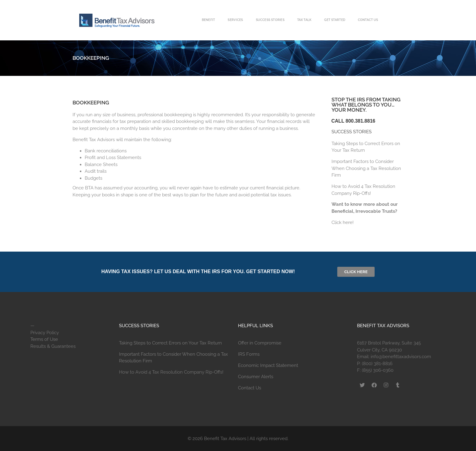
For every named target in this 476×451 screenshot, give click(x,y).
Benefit (209, 20)
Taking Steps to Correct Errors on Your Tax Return (170, 343)
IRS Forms (249, 354)
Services (235, 20)
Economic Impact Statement (268, 365)
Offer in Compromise (260, 343)
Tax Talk (304, 20)
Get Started (335, 20)
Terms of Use (44, 339)
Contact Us (368, 20)
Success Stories (270, 20)
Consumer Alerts (256, 377)
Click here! (343, 222)
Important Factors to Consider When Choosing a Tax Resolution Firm (366, 168)
